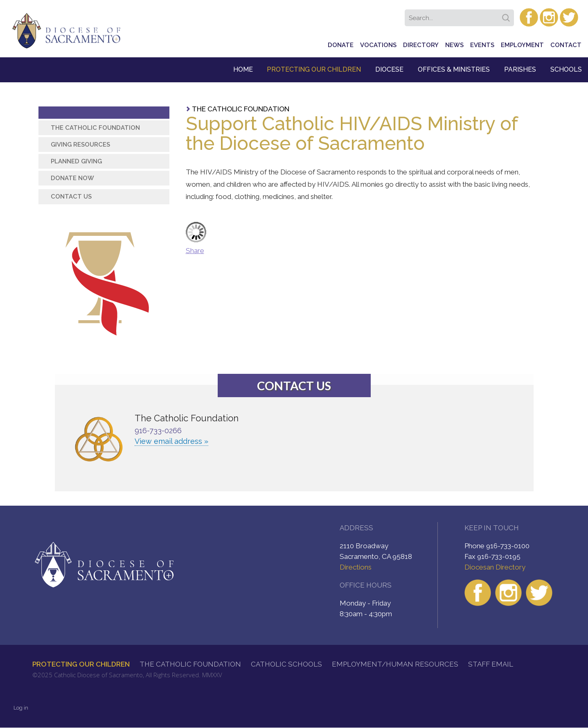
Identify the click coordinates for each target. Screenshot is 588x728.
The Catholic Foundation (241, 109)
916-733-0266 (158, 431)
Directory (421, 45)
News (454, 45)
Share (195, 251)
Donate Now (72, 178)
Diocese (389, 69)
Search (507, 15)
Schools (566, 69)
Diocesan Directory (495, 567)
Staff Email (491, 664)
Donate (341, 45)
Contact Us (71, 197)
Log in (21, 708)
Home (243, 69)
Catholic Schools (286, 664)
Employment (522, 45)
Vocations (378, 45)
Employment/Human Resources (395, 664)
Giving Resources (80, 145)
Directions (356, 567)
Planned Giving (76, 161)
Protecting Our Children (314, 69)
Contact (566, 45)
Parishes (520, 69)
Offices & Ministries (454, 69)
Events (482, 45)
